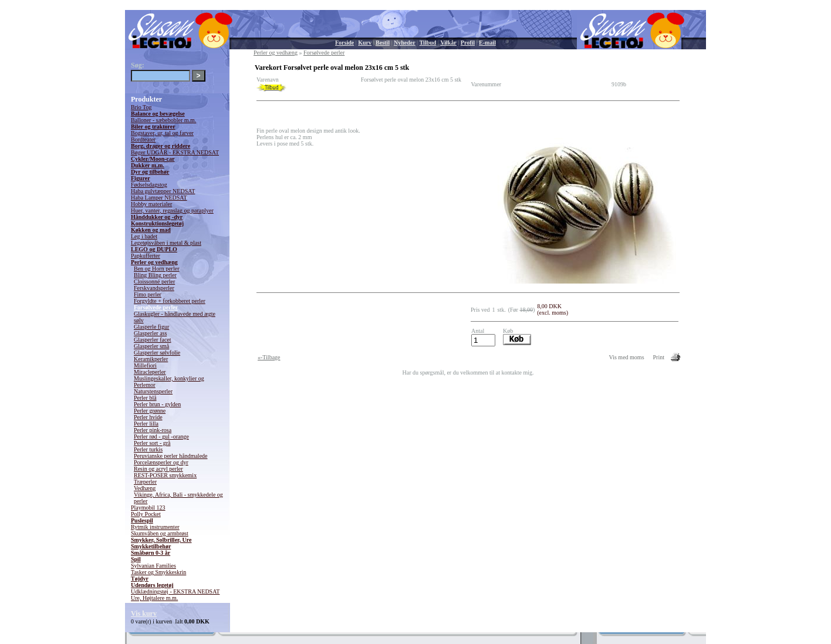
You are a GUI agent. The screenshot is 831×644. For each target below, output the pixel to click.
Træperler (145, 482)
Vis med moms (627, 357)
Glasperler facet (153, 340)
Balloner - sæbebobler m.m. (163, 120)
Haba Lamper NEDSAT (159, 198)
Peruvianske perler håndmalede (171, 456)
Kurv (365, 43)
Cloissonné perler (154, 281)
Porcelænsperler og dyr (161, 462)
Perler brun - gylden (157, 404)
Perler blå (145, 398)
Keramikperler (151, 359)
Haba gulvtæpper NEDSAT (163, 191)
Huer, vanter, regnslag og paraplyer (172, 210)
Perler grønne (150, 411)
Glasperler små (151, 346)
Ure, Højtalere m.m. (154, 598)
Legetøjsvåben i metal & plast (166, 243)
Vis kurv (144, 613)
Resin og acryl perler (158, 469)
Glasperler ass (150, 333)
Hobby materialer (151, 204)
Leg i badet (144, 236)
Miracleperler (150, 372)
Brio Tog (141, 107)
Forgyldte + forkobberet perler (170, 301)
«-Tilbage (269, 357)
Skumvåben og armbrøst (160, 533)
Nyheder (405, 43)
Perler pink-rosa (153, 430)
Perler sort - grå (152, 443)
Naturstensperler (153, 391)
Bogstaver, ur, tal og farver (162, 133)
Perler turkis (148, 449)
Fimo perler (148, 294)
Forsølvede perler (156, 307)
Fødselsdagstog (149, 185)
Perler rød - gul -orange (161, 436)
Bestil (383, 43)
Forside (344, 43)
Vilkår (448, 43)
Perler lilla (146, 424)
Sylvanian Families (153, 566)
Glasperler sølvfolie (157, 353)
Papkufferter (146, 256)
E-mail (487, 43)
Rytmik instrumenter (155, 527)
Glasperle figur (151, 327)
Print (659, 357)
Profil (468, 43)
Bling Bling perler (155, 275)
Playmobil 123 (148, 508)
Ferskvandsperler (154, 288)
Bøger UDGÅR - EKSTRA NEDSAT (175, 152)
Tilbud (428, 43)
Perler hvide (148, 417)
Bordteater (143, 139)
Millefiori (145, 365)
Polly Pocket (146, 514)
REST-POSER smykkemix (165, 475)
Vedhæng (145, 488)
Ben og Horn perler (156, 269)
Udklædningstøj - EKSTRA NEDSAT (175, 591)
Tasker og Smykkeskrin (158, 572)
